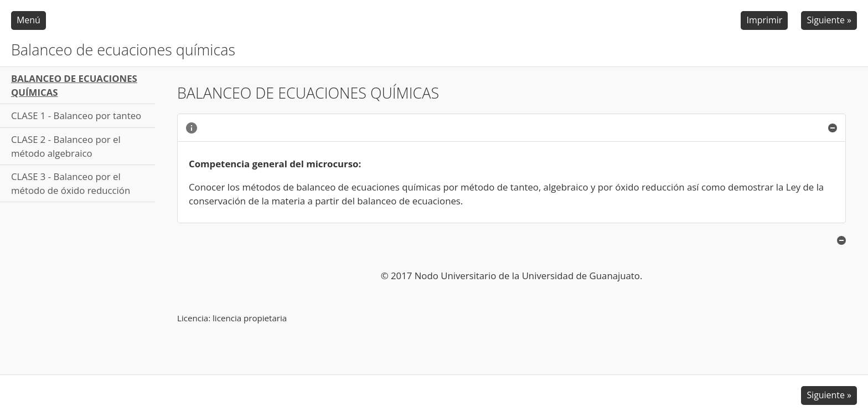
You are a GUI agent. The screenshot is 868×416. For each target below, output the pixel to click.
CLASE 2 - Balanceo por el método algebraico (66, 146)
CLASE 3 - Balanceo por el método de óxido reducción (71, 183)
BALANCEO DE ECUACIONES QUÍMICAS (74, 85)
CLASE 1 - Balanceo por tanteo (76, 115)
